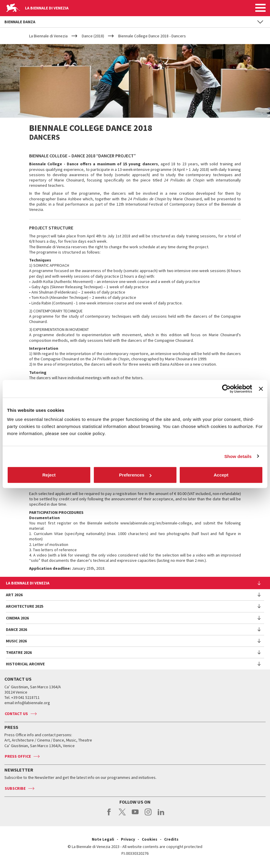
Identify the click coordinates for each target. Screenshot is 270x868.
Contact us (16, 714)
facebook (109, 815)
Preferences (135, 475)
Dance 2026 (16, 629)
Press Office (18, 756)
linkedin (161, 815)
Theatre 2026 (19, 652)
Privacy (128, 839)
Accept (221, 475)
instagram (148, 815)
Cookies (150, 839)
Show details (238, 456)
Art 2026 (14, 595)
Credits (171, 839)
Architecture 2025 (25, 606)
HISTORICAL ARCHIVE (25, 664)
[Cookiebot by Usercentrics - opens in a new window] (226, 389)
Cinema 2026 (17, 618)
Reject (49, 475)
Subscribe (15, 788)
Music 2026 (16, 641)
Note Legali (103, 839)
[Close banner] (261, 389)
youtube (135, 815)
